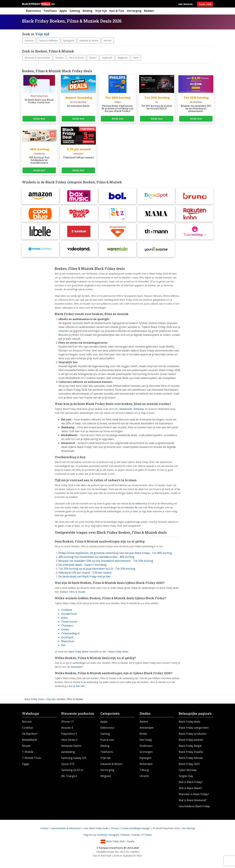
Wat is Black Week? (190, 789)
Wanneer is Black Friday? (194, 795)
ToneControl (69, 623)
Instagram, (114, 836)
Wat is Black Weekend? (193, 801)
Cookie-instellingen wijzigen (136, 829)
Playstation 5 (69, 735)
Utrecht (144, 777)
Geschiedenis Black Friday (194, 807)
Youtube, (136, 836)
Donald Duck (69, 615)
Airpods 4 (67, 729)
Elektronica (33, 11)
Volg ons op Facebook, (96, 836)
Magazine (122, 58)
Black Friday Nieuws (191, 759)
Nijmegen (145, 759)
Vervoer (108, 40)
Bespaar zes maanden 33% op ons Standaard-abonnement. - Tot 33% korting (106, 562)
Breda (143, 735)
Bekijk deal (39, 119)
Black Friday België (190, 747)
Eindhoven (146, 747)
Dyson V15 (68, 765)
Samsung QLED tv (72, 771)
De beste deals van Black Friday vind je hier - (85, 578)
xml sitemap (189, 829)
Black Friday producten (193, 735)
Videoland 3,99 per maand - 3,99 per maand (85, 574)
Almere (144, 723)
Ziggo (26, 765)
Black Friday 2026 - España (117, 842)
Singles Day (186, 777)
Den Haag (146, 741)
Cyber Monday (188, 771)
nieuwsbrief (77, 668)
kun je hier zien (77, 687)
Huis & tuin (107, 741)
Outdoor (29, 40)
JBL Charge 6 (69, 777)
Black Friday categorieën (194, 729)
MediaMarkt (30, 741)
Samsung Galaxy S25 (74, 759)
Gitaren (93, 58)
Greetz (65, 630)
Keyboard (107, 58)
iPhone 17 (67, 723)
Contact (44, 829)
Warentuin (68, 642)
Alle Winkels (186, 4)
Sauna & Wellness (48, 40)
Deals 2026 (205, 4)
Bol (63, 646)
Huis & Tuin (117, 11)
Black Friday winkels (191, 741)
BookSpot (67, 638)
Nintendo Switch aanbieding (71, 750)
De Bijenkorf (30, 735)
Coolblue (67, 611)
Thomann (67, 626)
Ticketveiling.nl (70, 634)
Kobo (64, 619)
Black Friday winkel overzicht (83, 653)
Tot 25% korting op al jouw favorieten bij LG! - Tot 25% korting (97, 570)
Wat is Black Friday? (191, 783)
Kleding (88, 11)
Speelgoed (69, 40)
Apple (63, 11)
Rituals (26, 747)
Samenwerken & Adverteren (66, 829)
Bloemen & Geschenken (37, 58)
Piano (136, 58)
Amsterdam (147, 729)
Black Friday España (191, 753)
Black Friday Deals (34, 700)
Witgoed (106, 777)
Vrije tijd (101, 11)
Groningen (146, 753)
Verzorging (134, 11)
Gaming (75, 11)
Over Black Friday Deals (96, 829)
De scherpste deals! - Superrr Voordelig (82, 566)
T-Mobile (28, 753)
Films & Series (76, 58)
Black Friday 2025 (189, 765)
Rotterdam (146, 765)
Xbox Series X (69, 741)
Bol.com (27, 723)
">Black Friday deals (117, 653)
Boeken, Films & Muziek (73, 593)
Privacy (115, 829)
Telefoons (50, 11)
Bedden (149, 11)
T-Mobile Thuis (31, 759)
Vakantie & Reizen (89, 40)
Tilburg (144, 771)
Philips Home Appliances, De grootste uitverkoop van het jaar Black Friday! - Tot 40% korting (115, 554)
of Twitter (147, 836)
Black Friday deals (189, 723)
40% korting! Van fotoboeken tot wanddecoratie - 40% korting (96, 558)
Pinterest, (126, 836)
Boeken (60, 58)
